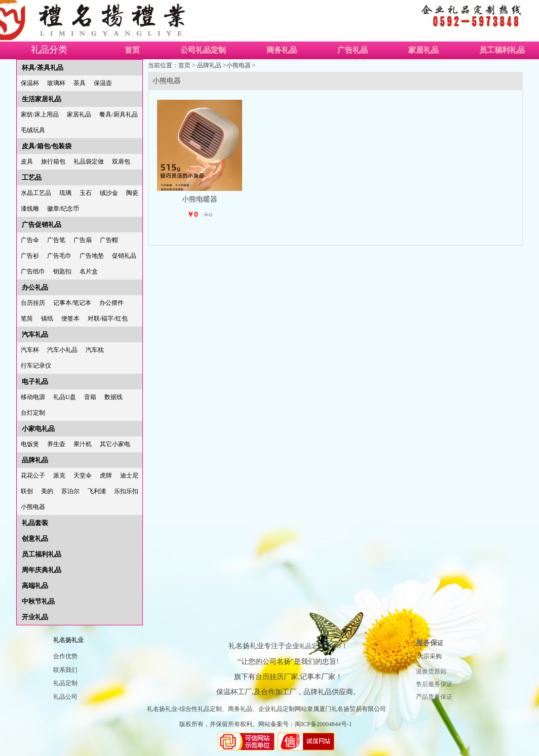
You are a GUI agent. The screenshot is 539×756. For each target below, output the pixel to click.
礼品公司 (65, 697)
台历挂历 (33, 303)
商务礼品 (282, 50)
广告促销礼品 (42, 225)
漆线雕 (30, 209)
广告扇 (83, 240)
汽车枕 (95, 350)
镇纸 (47, 319)
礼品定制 (65, 683)
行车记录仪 (36, 366)
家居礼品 (423, 50)
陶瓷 (132, 193)
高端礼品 (35, 586)
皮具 (27, 162)
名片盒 (89, 271)
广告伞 (30, 240)
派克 (59, 475)
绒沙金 (109, 193)
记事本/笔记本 (72, 303)
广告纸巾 (33, 271)
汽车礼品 (35, 334)
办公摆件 (111, 303)
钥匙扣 (62, 271)
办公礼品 (35, 287)
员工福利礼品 (42, 554)
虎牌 (106, 475)
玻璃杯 (56, 83)
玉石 (86, 193)
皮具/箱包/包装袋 (47, 146)
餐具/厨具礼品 (118, 114)
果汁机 (83, 444)
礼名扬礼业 (68, 640)
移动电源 (33, 397)
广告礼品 (353, 50)
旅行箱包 (53, 162)
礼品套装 (35, 523)
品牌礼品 (35, 460)
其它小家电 (115, 444)
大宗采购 (430, 656)
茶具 (80, 83)
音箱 (90, 397)
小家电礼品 (38, 429)
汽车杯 (30, 350)
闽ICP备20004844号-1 (323, 724)
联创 (27, 491)
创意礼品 (35, 539)
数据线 (113, 397)
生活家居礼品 (42, 99)
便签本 (70, 319)
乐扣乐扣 (126, 491)
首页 (132, 50)
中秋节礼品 (38, 601)
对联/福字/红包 (108, 319)
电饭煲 (30, 444)
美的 (47, 491)
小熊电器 (33, 507)
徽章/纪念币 (63, 209)
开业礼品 (35, 617)
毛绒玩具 (33, 130)
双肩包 (121, 162)
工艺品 (32, 177)
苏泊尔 (70, 491)
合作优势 (65, 656)
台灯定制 (33, 413)
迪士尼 (129, 475)
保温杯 (30, 83)
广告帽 (109, 240)
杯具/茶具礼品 (43, 68)
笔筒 (27, 319)
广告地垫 (92, 256)
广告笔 (56, 240)
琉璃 (65, 193)
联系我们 (65, 670)
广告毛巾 (59, 256)
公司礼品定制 (203, 50)
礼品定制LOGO (320, 646)
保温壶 (103, 83)
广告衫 (30, 256)
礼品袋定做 (89, 162)
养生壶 (56, 444)
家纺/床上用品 (40, 114)
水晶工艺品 (36, 193)
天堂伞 (83, 475)
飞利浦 (97, 491)
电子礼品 (35, 382)
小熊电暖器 (200, 199)
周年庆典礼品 (42, 570)
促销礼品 (124, 256)
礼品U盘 (65, 397)
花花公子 (33, 475)
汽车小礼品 (62, 350)
